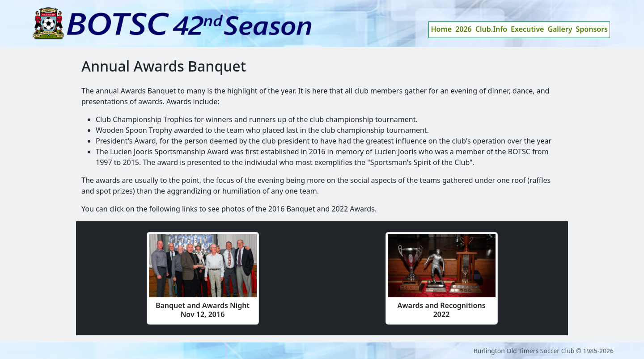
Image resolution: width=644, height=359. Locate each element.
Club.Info (491, 29)
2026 (464, 29)
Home (441, 29)
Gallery (560, 29)
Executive (527, 29)
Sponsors (592, 29)
